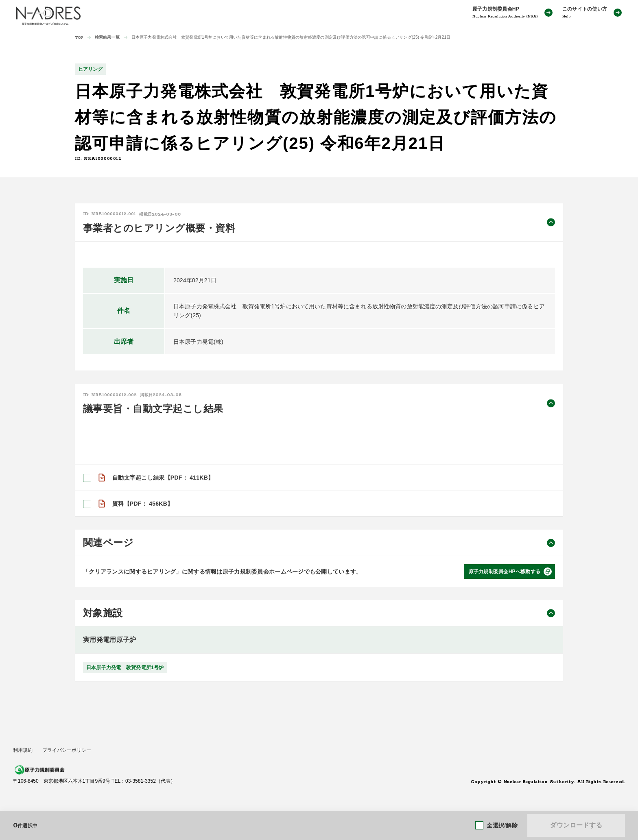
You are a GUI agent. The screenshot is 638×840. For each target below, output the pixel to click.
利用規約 (23, 750)
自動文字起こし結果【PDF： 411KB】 (163, 478)
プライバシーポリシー (67, 750)
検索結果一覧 (107, 37)
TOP (79, 38)
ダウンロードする (576, 825)
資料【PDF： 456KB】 (143, 504)
